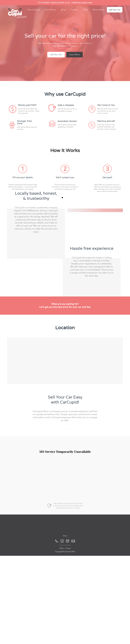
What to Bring (98, 10)
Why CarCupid (34, 10)
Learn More (75, 54)
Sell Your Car (115, 10)
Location (74, 10)
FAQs (85, 10)
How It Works (50, 10)
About (63, 10)
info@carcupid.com (82, 3)
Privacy (68, 616)
